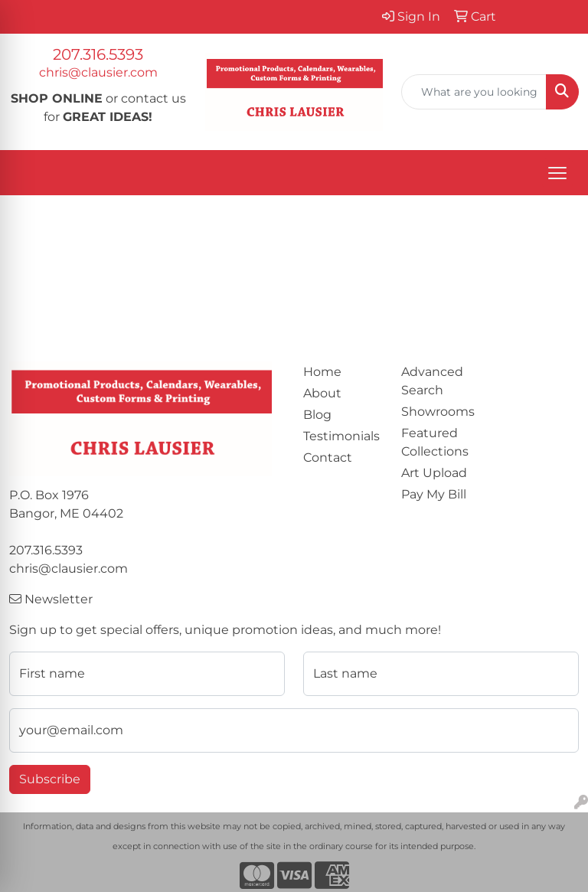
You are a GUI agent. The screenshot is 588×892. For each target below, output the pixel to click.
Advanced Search (432, 381)
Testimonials (341, 436)
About (322, 393)
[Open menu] (557, 173)
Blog (317, 415)
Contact (328, 457)
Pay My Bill (434, 494)
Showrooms (438, 412)
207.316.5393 (98, 54)
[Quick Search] (474, 92)
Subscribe (50, 779)
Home (322, 372)
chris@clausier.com (98, 72)
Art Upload (434, 473)
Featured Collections (435, 442)
